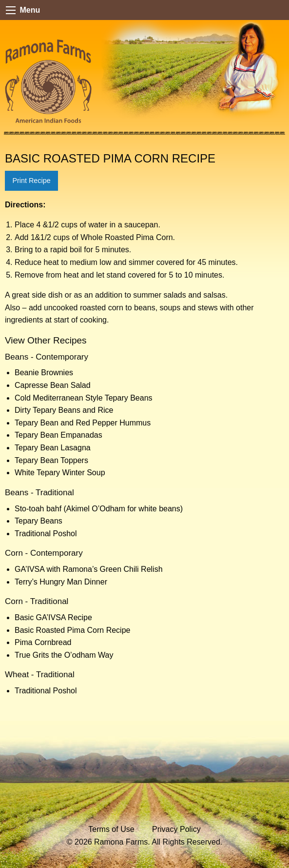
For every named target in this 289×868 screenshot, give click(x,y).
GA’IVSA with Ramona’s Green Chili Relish (89, 569)
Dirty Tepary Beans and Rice (64, 410)
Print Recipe (31, 181)
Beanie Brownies (44, 373)
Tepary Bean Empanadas (58, 435)
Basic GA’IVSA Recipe (53, 617)
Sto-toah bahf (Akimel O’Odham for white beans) (99, 509)
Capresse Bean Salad (53, 385)
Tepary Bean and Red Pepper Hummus (83, 423)
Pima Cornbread (43, 642)
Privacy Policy (176, 829)
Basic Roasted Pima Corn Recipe (72, 630)
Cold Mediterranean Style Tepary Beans (84, 398)
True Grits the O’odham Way (64, 655)
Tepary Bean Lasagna (53, 448)
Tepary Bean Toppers (51, 460)
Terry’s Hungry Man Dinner (61, 582)
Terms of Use (111, 829)
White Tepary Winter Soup (60, 473)
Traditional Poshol (46, 534)
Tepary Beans (39, 521)
